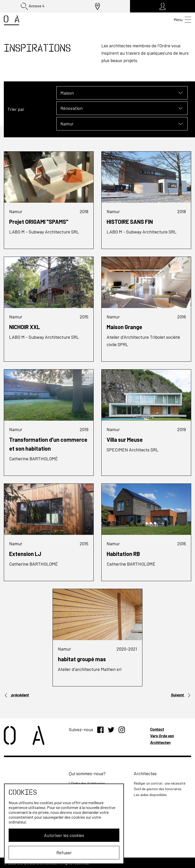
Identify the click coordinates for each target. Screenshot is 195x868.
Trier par (16, 109)
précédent (16, 695)
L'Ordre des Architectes (87, 783)
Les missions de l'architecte (90, 821)
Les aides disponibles (150, 795)
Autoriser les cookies (45, 835)
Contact (157, 729)
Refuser (45, 852)
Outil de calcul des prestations (92, 832)
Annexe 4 (33, 6)
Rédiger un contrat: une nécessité (160, 783)
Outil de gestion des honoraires (158, 789)
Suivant (181, 695)
